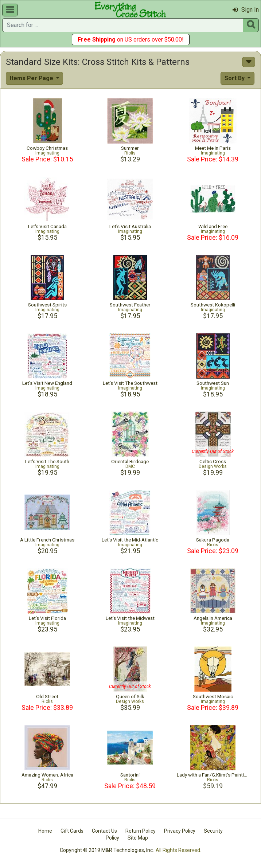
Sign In (246, 10)
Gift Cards (72, 831)
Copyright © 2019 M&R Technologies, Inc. (107, 850)
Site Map (138, 838)
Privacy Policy (180, 831)
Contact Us (104, 831)
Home (45, 831)
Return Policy (141, 831)
